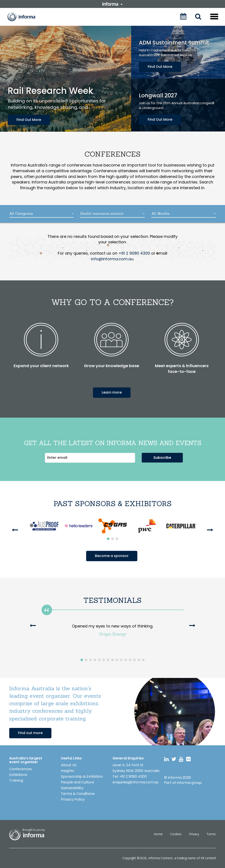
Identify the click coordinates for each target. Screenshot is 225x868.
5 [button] (99, 660)
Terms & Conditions (78, 794)
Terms (211, 834)
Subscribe (162, 458)
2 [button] (112, 539)
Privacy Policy (73, 799)
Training (16, 780)
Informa (24, 17)
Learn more (112, 392)
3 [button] (117, 539)
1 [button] (108, 539)
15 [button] (143, 660)
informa (112, 4)
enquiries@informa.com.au (135, 782)
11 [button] (126, 660)
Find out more (30, 733)
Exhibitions (18, 775)
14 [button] (139, 660)
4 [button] (95, 660)
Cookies (176, 834)
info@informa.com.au (112, 259)
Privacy (194, 834)
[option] (44, 526)
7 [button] (108, 660)
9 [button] (117, 660)
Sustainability (72, 788)
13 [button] (134, 660)
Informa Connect (160, 858)
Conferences (21, 769)
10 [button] (121, 660)
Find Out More (29, 120)
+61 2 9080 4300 (134, 253)
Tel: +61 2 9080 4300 (130, 776)
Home (158, 834)
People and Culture (77, 782)
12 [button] (130, 660)
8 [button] (112, 660)
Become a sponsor (112, 556)
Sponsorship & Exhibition (82, 776)
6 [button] (104, 660)
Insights (67, 771)
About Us (69, 765)
